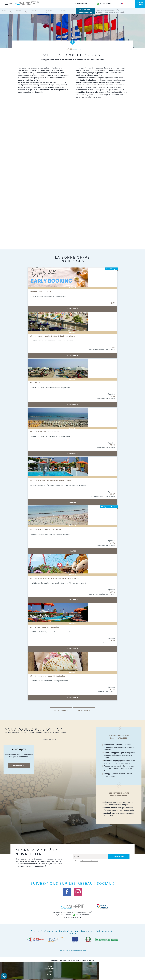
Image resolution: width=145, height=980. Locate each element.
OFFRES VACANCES (61, 710)
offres (55, 861)
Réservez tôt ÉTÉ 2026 (42, 291)
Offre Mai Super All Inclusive (46, 383)
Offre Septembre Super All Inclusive (49, 676)
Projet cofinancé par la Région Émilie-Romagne (72, 950)
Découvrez (72, 309)
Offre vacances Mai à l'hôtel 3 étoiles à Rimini (55, 336)
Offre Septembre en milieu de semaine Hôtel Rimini (58, 578)
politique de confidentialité (89, 861)
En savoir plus (19, 766)
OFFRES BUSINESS (84, 710)
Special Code (66, 10)
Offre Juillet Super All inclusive (47, 529)
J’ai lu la (86, 861)
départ (18, 10)
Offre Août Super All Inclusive (46, 627)
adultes (34, 10)
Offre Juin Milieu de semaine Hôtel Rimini (53, 481)
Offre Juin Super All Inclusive (46, 432)
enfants (49, 10)
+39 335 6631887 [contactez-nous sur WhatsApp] (104, 4)
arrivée (4, 10)
